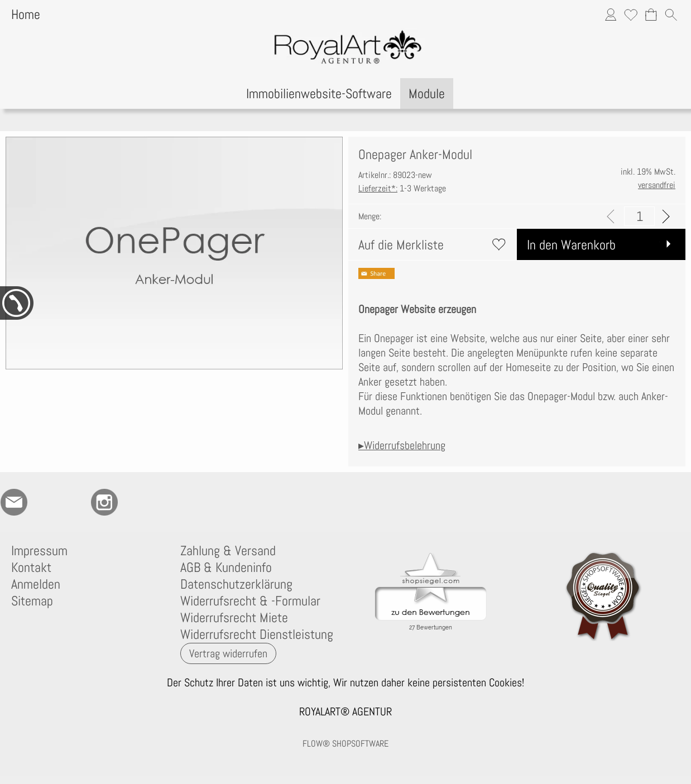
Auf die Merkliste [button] (401, 245)
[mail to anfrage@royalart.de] (14, 502)
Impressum (39, 551)
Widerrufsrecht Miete (234, 618)
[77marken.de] (44, 502)
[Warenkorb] (651, 15)
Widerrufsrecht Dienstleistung (257, 634)
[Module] (427, 93)
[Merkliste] (631, 15)
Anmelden (36, 584)
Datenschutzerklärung (236, 584)
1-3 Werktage (402, 188)
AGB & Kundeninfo (226, 567)
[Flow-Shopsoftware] (135, 502)
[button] (671, 15)
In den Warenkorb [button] (571, 245)
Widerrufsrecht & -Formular (250, 601)
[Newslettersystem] (165, 502)
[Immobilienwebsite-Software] (319, 93)
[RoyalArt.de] (74, 502)
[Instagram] (104, 502)
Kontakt (31, 567)
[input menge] (639, 216)
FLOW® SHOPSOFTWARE (345, 744)
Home (26, 15)
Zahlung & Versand (228, 551)
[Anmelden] (611, 15)
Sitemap (32, 601)
